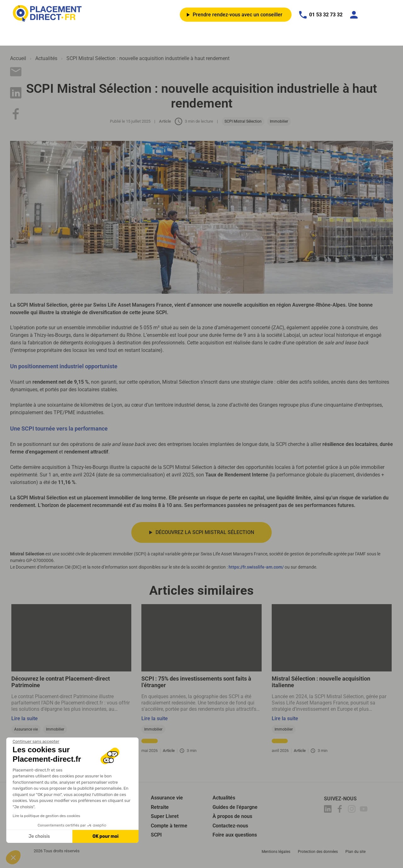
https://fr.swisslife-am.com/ (256, 568)
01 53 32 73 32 (321, 15)
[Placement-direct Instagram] (353, 811)
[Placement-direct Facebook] (341, 811)
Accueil (18, 58)
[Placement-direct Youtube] (365, 811)
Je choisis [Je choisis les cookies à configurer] (39, 836)
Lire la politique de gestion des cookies (46, 816)
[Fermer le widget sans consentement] (36, 742)
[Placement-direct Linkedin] (329, 811)
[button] (13, 857)
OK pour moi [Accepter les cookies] (106, 836)
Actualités (46, 58)
